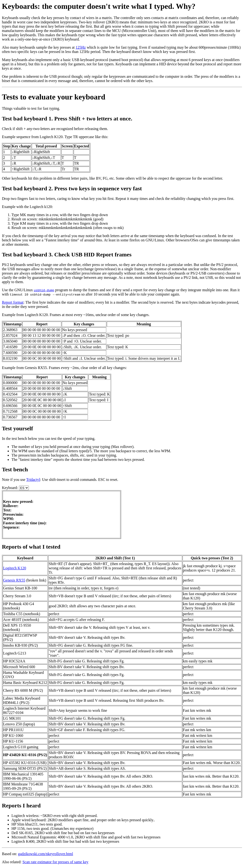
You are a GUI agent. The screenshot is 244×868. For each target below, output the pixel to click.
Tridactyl (33, 480)
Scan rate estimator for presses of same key (55, 862)
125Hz (81, 47)
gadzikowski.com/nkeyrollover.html (46, 854)
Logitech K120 (15, 568)
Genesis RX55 (14, 580)
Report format (13, 302)
